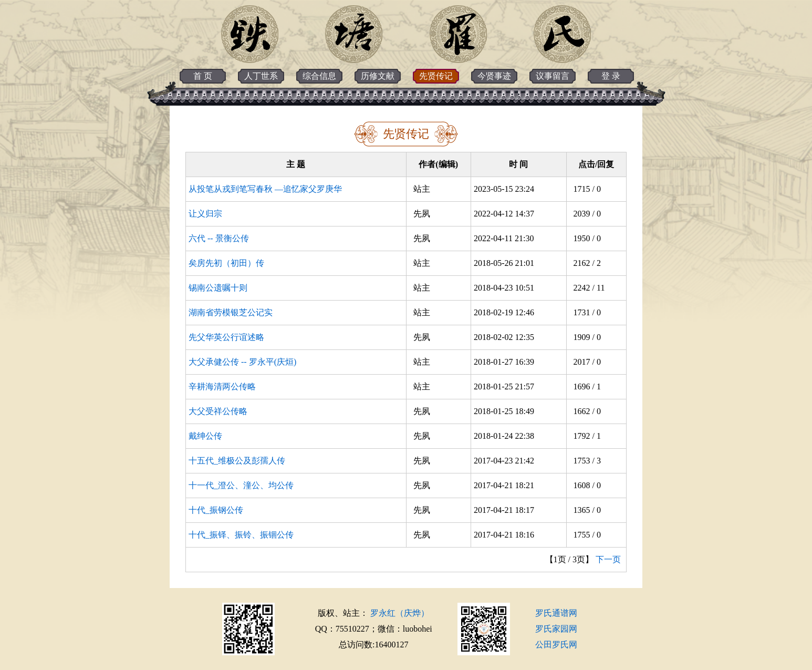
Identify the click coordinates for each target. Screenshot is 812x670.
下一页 (608, 559)
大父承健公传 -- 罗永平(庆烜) (242, 362)
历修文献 (378, 76)
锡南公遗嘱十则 (218, 288)
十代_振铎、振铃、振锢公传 (241, 535)
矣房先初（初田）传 (226, 263)
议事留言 (553, 76)
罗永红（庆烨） (400, 613)
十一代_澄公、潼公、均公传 (241, 485)
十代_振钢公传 (216, 510)
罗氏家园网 (556, 629)
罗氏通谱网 (556, 613)
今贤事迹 (494, 76)
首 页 (203, 76)
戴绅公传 (205, 436)
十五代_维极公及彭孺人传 (237, 461)
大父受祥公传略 (218, 411)
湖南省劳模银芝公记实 (231, 312)
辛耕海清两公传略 (222, 386)
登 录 (611, 76)
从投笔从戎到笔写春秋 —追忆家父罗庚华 (265, 189)
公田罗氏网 (556, 645)
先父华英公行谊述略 (226, 337)
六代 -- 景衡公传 (219, 238)
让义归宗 (205, 214)
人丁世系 (261, 76)
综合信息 (319, 76)
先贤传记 (436, 76)
